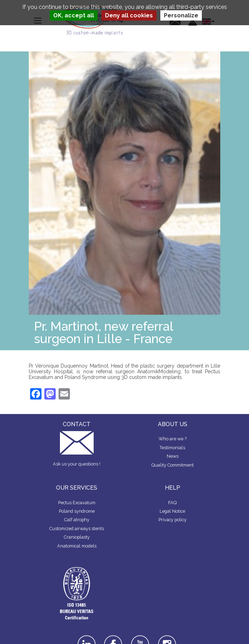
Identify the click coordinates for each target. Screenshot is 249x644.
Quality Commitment (173, 465)
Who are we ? (173, 439)
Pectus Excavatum (77, 503)
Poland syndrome (77, 511)
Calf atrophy (77, 520)
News (173, 456)
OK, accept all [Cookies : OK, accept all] (74, 15)
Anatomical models (77, 546)
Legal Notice (172, 511)
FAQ (172, 503)
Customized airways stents (77, 529)
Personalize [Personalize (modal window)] (181, 15)
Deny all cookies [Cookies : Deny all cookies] (129, 15)
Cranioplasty (77, 537)
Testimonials (172, 448)
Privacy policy (173, 520)
